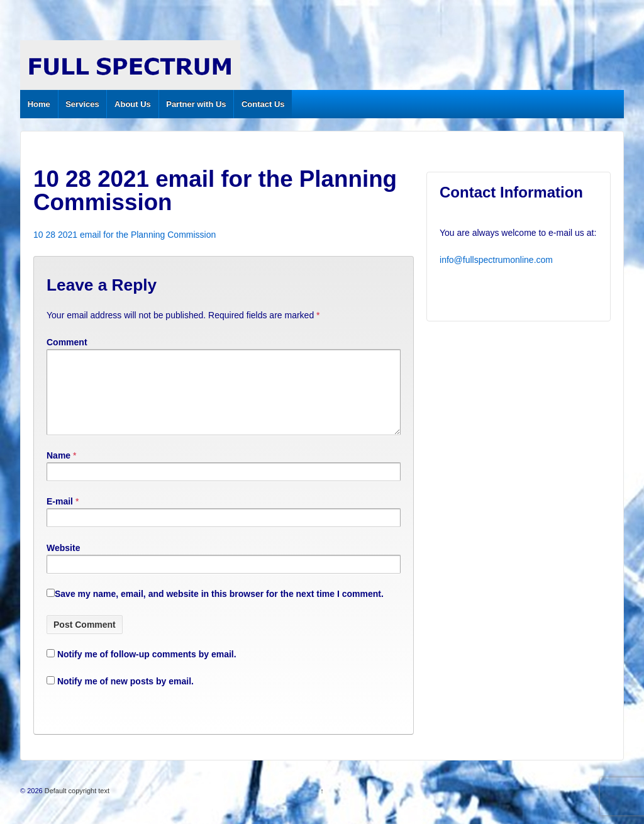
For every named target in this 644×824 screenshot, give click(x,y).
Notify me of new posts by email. (125, 696)
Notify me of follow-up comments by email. (147, 669)
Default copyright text (76, 806)
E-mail (60, 516)
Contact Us (263, 104)
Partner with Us (196, 104)
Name (58, 470)
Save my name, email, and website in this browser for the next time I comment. (219, 609)
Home (39, 104)
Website (63, 563)
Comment (67, 342)
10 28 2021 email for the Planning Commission (125, 235)
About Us (133, 104)
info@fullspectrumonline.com (496, 260)
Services (82, 104)
